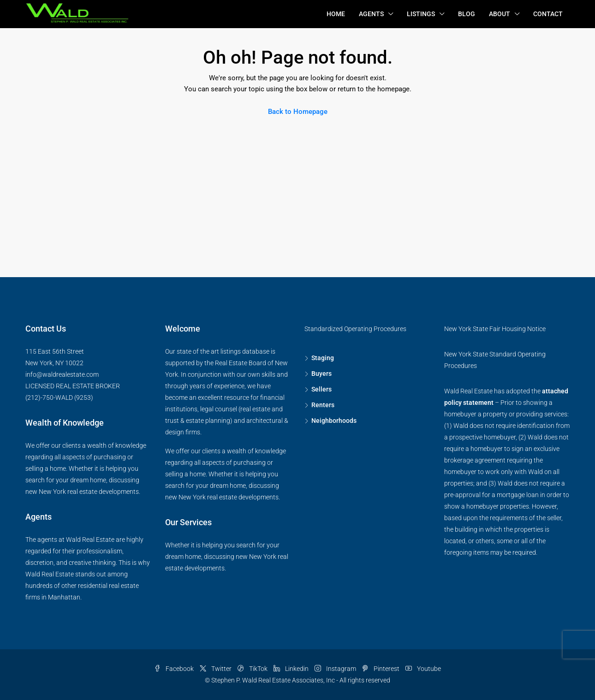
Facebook (175, 669)
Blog (467, 14)
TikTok (253, 669)
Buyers (321, 374)
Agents (371, 14)
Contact (548, 14)
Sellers (321, 389)
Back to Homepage (298, 112)
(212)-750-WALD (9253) (59, 397)
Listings (421, 14)
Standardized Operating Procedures (355, 329)
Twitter (216, 669)
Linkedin (292, 669)
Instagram (336, 669)
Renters (323, 405)
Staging (323, 358)
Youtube (423, 669)
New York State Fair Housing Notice (495, 329)
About (500, 14)
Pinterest (381, 669)
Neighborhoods (334, 421)
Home (336, 14)
